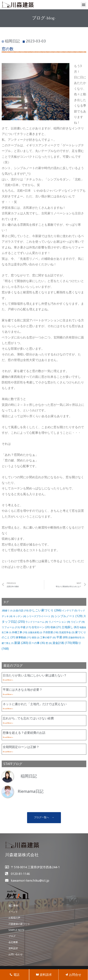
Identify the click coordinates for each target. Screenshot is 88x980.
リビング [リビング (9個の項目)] (78, 622)
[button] (84, 5)
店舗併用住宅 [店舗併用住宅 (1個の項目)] (76, 637)
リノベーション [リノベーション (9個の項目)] (59, 622)
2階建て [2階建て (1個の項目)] (7, 610)
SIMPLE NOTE (16, 930)
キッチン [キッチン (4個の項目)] (20, 616)
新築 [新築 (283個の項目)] (21, 643)
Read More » (8, 680)
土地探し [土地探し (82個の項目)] (70, 627)
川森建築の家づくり (19, 924)
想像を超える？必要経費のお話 (24, 733)
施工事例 (13, 905)
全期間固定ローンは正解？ (21, 747)
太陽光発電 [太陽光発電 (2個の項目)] (35, 632)
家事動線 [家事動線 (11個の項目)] (24, 637)
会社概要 (13, 942)
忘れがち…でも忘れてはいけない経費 (28, 718)
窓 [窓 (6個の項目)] (49, 643)
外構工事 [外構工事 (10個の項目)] (20, 632)
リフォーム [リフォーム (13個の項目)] (11, 627)
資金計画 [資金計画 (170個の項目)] (62, 643)
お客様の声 (14, 918)
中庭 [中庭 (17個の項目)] (26, 627)
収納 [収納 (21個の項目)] (56, 627)
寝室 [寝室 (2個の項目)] (36, 637)
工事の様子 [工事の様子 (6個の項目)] (48, 637)
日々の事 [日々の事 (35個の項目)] (37, 643)
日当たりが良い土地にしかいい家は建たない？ (35, 675)
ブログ (12, 936)
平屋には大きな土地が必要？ (23, 690)
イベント (13, 912)
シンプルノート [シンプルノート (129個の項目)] (69, 616)
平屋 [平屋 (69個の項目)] (62, 637)
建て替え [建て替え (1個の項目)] (8, 643)
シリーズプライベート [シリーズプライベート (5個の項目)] (40, 616)
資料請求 (13, 948)
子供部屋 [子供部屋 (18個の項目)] (51, 632)
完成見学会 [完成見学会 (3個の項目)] (67, 632)
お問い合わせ (16, 954)
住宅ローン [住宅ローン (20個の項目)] (41, 627)
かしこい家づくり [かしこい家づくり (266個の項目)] (45, 610)
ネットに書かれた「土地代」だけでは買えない (35, 704)
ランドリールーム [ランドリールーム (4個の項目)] (37, 622)
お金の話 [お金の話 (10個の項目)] (21, 610)
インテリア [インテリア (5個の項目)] (70, 610)
